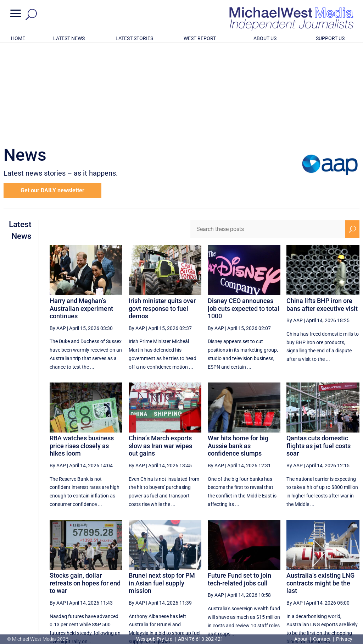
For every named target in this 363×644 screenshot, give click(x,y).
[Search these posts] (268, 136)
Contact (322, 639)
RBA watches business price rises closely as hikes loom (82, 353)
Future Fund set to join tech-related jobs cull (239, 486)
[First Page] (216, 578)
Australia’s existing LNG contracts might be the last (320, 490)
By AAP (58, 235)
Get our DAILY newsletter (52, 97)
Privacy (344, 639)
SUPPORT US (330, 38)
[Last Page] (351, 578)
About (301, 639)
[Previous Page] (231, 578)
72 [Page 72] (266, 578)
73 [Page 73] (284, 578)
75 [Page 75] (319, 578)
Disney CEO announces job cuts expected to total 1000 (244, 215)
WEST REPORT (200, 38)
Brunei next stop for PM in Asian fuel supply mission (162, 490)
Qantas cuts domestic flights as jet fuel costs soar (319, 353)
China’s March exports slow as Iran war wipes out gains (160, 353)
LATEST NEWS (69, 38)
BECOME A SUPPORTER (328, 602)
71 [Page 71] (247, 578)
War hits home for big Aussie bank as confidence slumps (238, 353)
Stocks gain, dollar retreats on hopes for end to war (85, 490)
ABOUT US (265, 38)
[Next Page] (336, 578)
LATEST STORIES (134, 38)
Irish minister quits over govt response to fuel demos (162, 215)
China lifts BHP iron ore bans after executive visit (322, 212)
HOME (18, 38)
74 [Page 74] (301, 578)
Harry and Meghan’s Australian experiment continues (81, 215)
